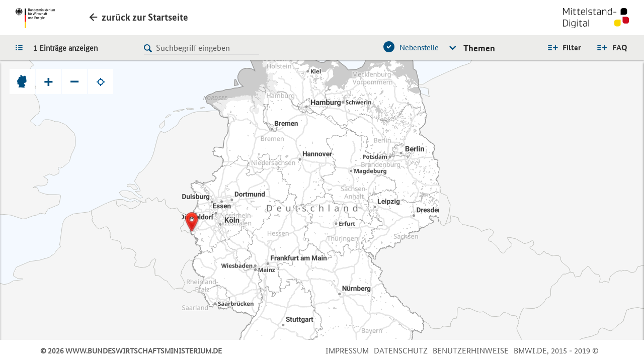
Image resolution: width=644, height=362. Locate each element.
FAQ (620, 48)
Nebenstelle (419, 48)
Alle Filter (564, 48)
